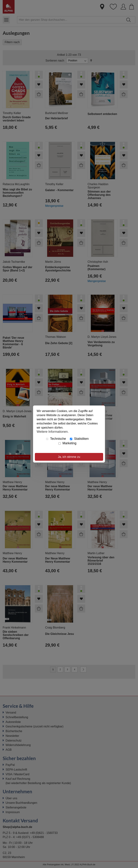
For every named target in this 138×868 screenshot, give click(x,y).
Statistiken (79, 439)
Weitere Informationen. (53, 431)
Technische (56, 439)
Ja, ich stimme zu (69, 457)
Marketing (67, 443)
